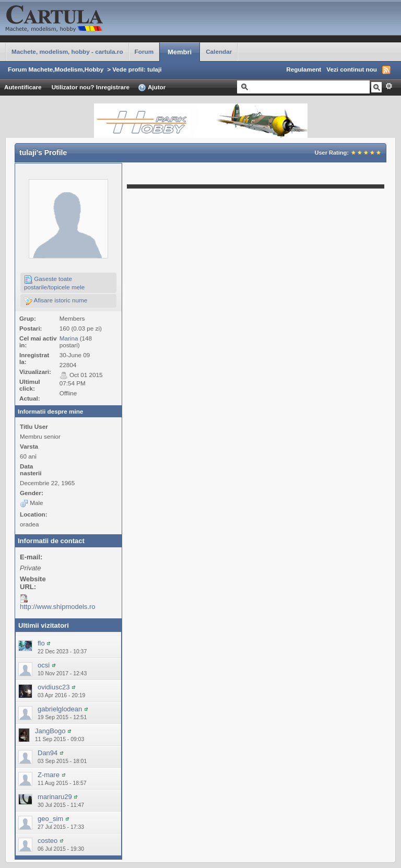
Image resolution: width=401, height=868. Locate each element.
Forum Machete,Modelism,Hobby (56, 69)
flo (41, 643)
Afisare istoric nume (56, 301)
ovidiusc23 (54, 687)
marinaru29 (55, 797)
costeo (48, 841)
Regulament (304, 69)
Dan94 (48, 753)
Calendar (219, 51)
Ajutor (152, 88)
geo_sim (50, 819)
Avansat (389, 86)
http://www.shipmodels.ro (58, 607)
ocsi (44, 665)
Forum (144, 51)
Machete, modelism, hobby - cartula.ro (67, 51)
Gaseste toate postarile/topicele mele (54, 283)
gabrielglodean (60, 709)
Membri (180, 52)
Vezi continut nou (352, 69)
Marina (69, 338)
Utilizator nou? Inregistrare (91, 87)
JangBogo (50, 731)
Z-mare (49, 775)
